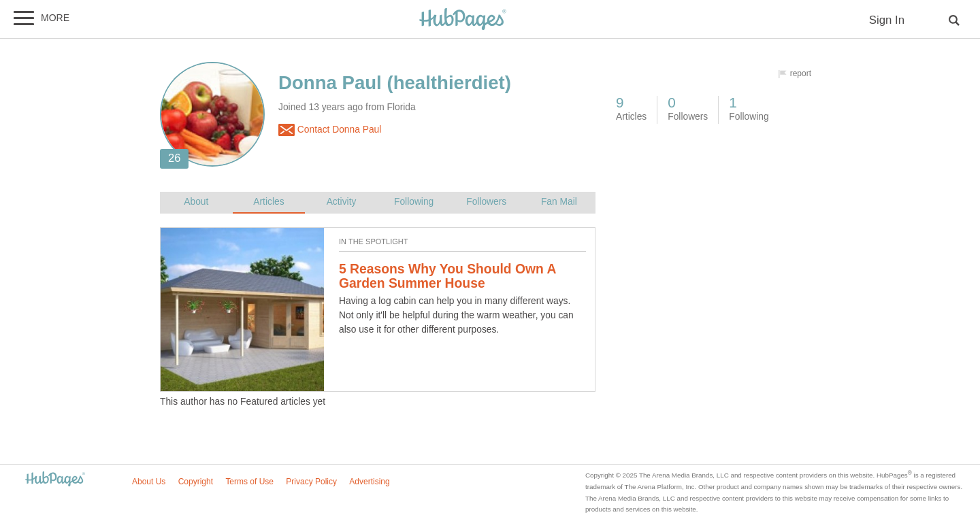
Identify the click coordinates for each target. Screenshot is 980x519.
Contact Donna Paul (330, 130)
